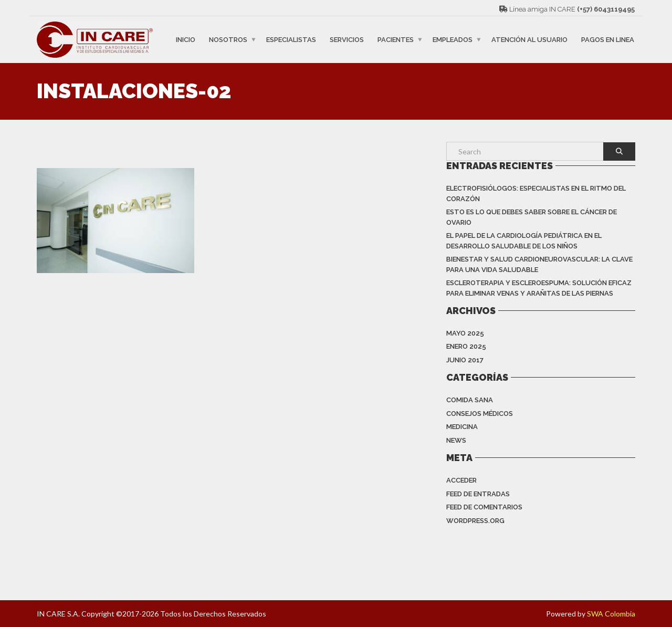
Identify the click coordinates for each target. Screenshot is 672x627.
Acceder (461, 480)
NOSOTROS (228, 40)
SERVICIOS (347, 40)
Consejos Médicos (480, 414)
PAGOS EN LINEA (608, 40)
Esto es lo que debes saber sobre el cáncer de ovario (532, 217)
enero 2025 (466, 346)
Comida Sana (470, 400)
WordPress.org (475, 521)
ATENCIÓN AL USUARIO (529, 40)
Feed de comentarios (484, 507)
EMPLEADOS (453, 40)
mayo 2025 (465, 333)
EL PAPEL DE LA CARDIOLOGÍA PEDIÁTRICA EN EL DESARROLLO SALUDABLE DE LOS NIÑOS (524, 241)
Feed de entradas (478, 494)
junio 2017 (465, 360)
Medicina (462, 427)
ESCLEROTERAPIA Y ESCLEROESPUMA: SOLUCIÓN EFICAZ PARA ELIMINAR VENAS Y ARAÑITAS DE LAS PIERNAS (539, 288)
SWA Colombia (611, 614)
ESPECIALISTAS (291, 40)
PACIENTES (396, 40)
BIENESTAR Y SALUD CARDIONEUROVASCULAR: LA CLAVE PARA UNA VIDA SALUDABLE (539, 264)
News (456, 440)
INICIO (186, 40)
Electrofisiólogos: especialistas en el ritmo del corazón (536, 194)
